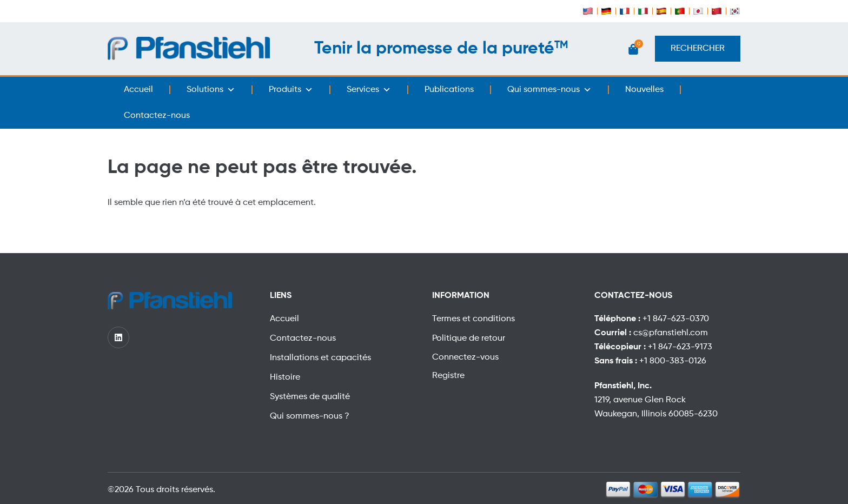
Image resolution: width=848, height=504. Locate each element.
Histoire (285, 377)
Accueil (138, 90)
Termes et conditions (473, 319)
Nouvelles (644, 90)
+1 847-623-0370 (676, 319)
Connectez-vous (465, 357)
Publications (449, 90)
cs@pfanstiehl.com (671, 333)
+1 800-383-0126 (673, 361)
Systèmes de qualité (310, 397)
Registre (448, 376)
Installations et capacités (320, 358)
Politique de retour (469, 339)
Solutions (211, 90)
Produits (291, 90)
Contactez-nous (157, 116)
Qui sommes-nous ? (310, 416)
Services (369, 90)
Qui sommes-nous (549, 90)
